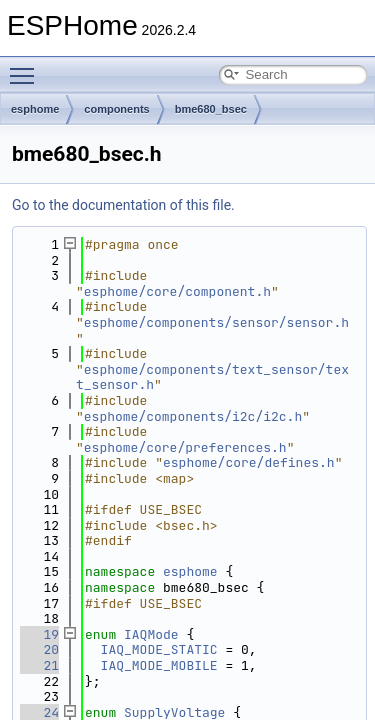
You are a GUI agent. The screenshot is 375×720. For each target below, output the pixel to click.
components (116, 109)
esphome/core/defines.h (249, 462)
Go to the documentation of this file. (123, 205)
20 (39, 649)
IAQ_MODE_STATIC (159, 649)
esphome (35, 109)
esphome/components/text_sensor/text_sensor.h (212, 377)
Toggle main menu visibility (27, 67)
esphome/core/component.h (177, 291)
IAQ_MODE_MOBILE (159, 665)
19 (39, 634)
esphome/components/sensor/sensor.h (216, 322)
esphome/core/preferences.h (185, 447)
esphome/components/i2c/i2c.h (193, 416)
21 (39, 665)
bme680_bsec (211, 109)
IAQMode (151, 634)
